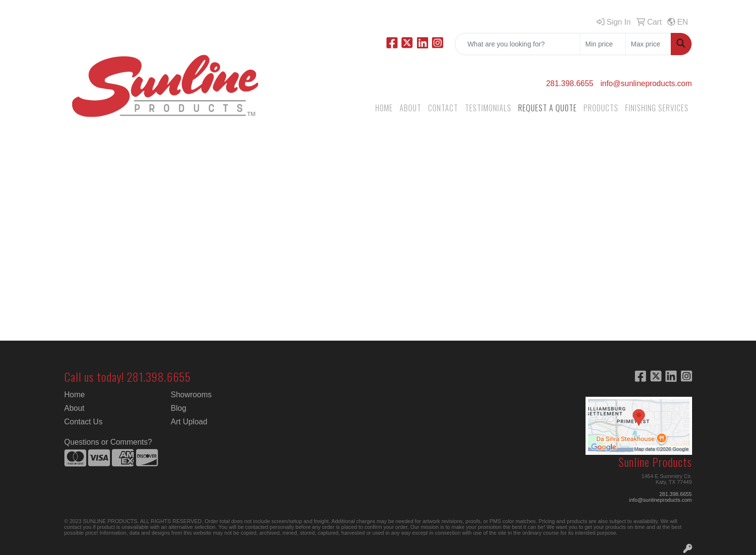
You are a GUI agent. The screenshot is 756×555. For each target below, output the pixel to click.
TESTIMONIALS (488, 108)
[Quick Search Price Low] (603, 44)
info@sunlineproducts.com (646, 83)
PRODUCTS (601, 108)
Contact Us (84, 422)
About (75, 408)
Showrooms (191, 395)
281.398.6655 (570, 83)
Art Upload (189, 422)
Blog (179, 408)
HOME (384, 108)
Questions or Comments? (108, 442)
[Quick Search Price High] (648, 44)
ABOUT (410, 108)
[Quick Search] (517, 44)
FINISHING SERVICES (657, 108)
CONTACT (443, 108)
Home (75, 395)
